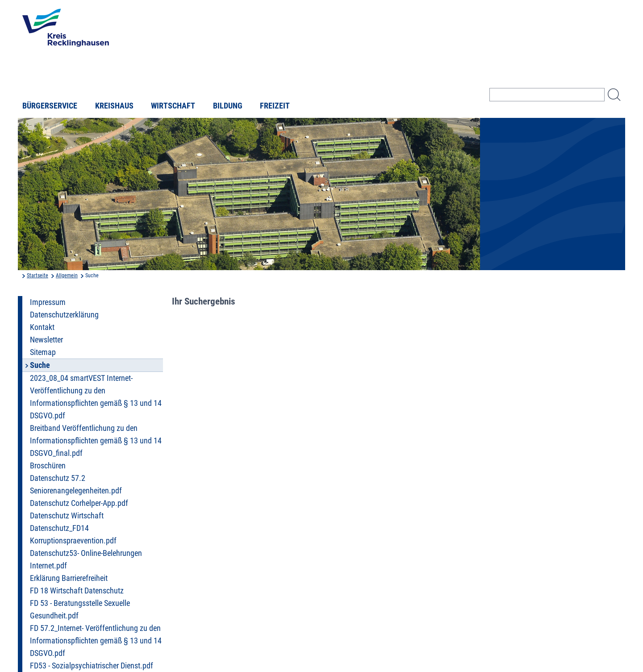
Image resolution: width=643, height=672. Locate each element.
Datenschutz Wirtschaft (67, 516)
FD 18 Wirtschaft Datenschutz (77, 591)
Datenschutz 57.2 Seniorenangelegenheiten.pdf (76, 484)
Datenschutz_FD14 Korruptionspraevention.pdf (73, 534)
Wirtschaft (173, 106)
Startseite (38, 275)
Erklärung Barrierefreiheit (69, 578)
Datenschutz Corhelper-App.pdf (79, 503)
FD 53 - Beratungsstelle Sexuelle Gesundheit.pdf (80, 609)
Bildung (228, 106)
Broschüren (48, 466)
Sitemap (43, 352)
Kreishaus (114, 106)
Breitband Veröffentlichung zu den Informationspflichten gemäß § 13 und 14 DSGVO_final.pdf (96, 441)
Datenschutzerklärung (64, 315)
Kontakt (42, 327)
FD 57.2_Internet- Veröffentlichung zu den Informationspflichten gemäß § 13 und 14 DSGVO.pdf (96, 641)
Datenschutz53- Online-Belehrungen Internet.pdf (86, 559)
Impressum (48, 302)
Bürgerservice (50, 106)
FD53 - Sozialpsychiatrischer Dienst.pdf (92, 666)
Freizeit (275, 106)
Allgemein (67, 275)
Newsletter (46, 340)
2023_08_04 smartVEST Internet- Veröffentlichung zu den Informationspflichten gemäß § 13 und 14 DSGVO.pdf (96, 397)
